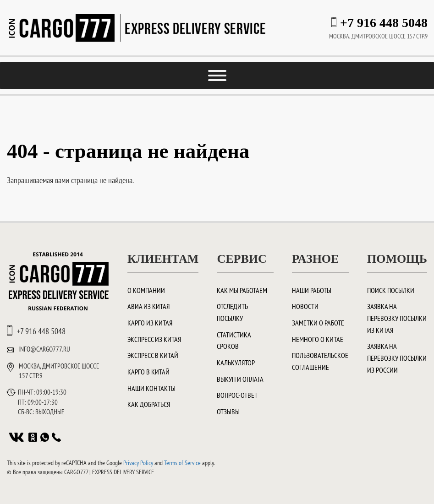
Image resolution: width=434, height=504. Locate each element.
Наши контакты (151, 388)
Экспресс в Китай (153, 355)
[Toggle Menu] (217, 76)
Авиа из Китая (148, 306)
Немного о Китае (318, 339)
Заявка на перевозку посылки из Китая (397, 318)
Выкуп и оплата (240, 379)
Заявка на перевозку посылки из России (397, 358)
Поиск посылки (391, 290)
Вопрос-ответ (237, 395)
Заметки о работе (318, 323)
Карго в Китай (148, 372)
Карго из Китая (150, 323)
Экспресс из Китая (154, 339)
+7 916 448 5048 (384, 23)
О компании (146, 290)
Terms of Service (182, 463)
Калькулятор (236, 363)
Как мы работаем (242, 290)
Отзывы (228, 412)
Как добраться (149, 404)
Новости (305, 306)
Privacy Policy (138, 463)
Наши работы (312, 290)
